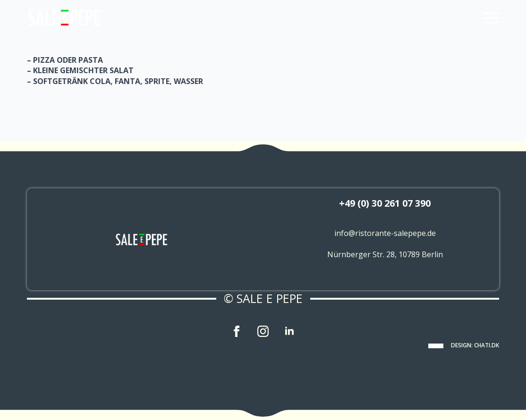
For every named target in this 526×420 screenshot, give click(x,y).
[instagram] (263, 331)
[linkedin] (289, 331)
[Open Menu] (492, 18)
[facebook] (237, 331)
